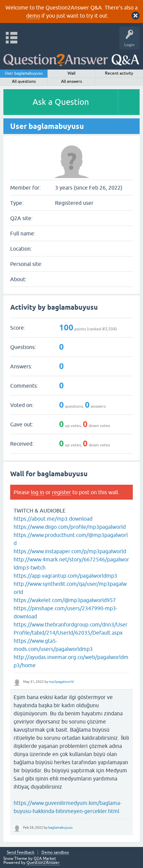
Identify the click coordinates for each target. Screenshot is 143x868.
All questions (24, 81)
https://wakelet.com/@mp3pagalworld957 (65, 600)
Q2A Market (45, 859)
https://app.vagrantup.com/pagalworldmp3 (65, 576)
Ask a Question (61, 102)
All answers (71, 81)
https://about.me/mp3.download (53, 519)
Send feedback (21, 853)
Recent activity (119, 73)
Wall (71, 73)
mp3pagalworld (61, 682)
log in (38, 492)
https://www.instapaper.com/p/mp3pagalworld (70, 551)
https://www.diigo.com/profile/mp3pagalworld (70, 527)
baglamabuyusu (60, 827)
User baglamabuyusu (24, 73)
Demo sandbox (55, 853)
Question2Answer (43, 863)
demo (33, 16)
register (61, 492)
